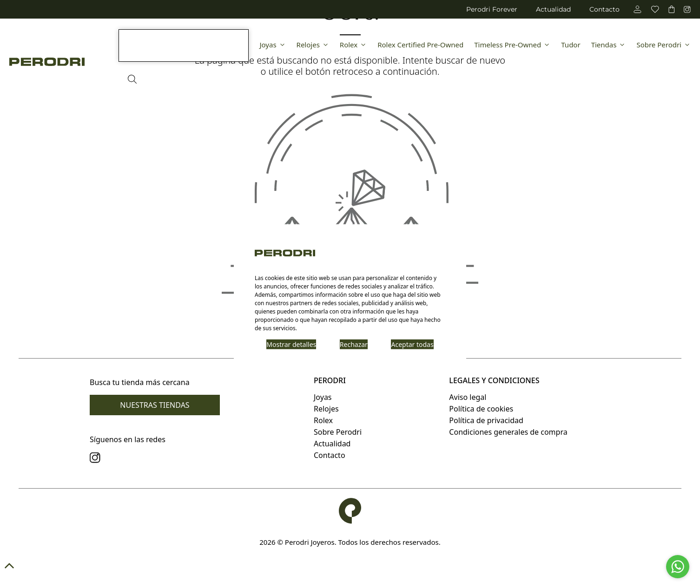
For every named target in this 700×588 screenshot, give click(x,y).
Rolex (353, 45)
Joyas (272, 45)
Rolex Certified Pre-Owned (420, 45)
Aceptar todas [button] (412, 344)
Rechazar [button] (354, 344)
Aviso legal (468, 397)
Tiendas (609, 45)
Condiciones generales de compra (508, 432)
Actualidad (553, 9)
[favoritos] (655, 9)
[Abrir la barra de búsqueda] (132, 79)
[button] (350, 566)
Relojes (313, 45)
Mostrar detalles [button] (291, 344)
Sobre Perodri (664, 45)
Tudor (571, 45)
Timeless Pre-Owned (512, 45)
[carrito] (671, 9)
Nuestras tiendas (155, 405)
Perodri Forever (492, 9)
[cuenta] (637, 9)
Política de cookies (481, 409)
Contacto (604, 9)
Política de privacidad (486, 420)
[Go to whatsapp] (678, 567)
